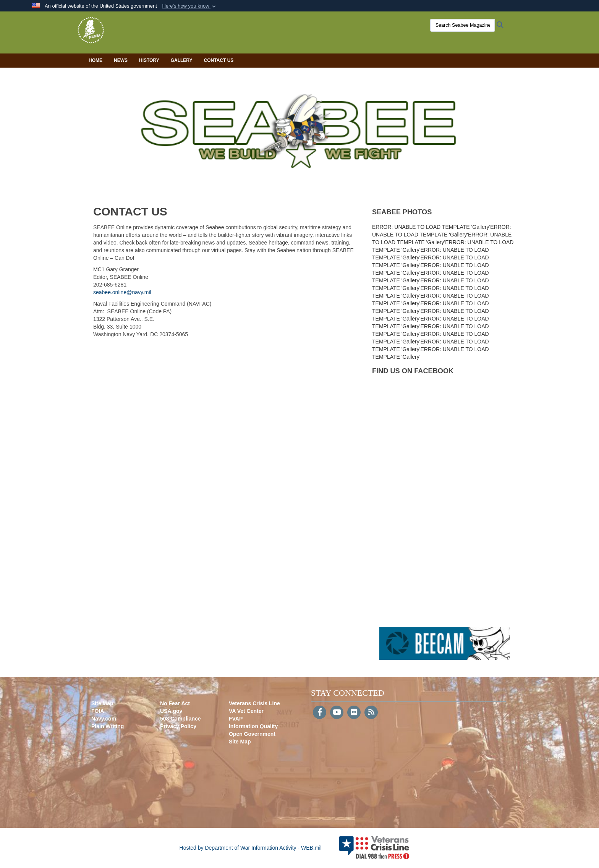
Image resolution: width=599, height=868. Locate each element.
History (149, 60)
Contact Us (219, 60)
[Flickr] (354, 713)
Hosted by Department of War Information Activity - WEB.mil (251, 848)
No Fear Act (175, 703)
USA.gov (171, 711)
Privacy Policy (178, 726)
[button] (190, 6)
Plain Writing (108, 726)
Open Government (252, 734)
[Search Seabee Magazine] (454, 25)
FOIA (98, 711)
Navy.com (104, 719)
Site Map (102, 703)
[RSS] (371, 713)
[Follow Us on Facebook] (320, 713)
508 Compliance (181, 719)
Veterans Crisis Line (254, 703)
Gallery (182, 60)
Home (96, 60)
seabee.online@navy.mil (122, 292)
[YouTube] (337, 713)
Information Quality (253, 726)
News (121, 60)
